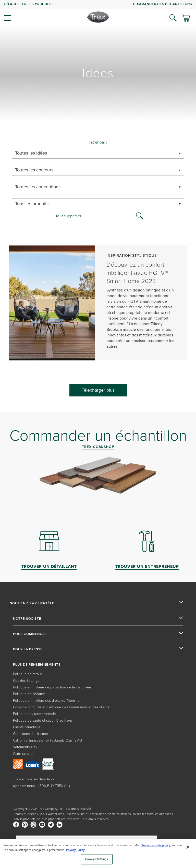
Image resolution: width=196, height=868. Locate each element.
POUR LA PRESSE (28, 649)
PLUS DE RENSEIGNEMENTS (37, 665)
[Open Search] (173, 18)
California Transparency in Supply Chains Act (48, 740)
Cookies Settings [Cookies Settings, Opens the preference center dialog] (97, 859)
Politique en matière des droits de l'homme (46, 700)
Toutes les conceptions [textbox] (38, 187)
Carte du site (23, 753)
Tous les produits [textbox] (32, 204)
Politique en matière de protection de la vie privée (52, 687)
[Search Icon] (140, 215)
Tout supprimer (68, 216)
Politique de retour (27, 674)
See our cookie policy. (156, 845)
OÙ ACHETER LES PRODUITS (28, 4)
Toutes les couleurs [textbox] (34, 170)
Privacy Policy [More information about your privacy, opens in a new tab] (75, 850)
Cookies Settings (26, 680)
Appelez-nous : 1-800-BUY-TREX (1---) (41, 786)
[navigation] (98, 13)
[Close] (188, 847)
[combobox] (98, 153)
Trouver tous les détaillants (34, 779)
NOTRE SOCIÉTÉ (27, 619)
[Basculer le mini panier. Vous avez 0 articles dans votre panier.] (186, 19)
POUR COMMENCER (30, 634)
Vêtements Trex (25, 747)
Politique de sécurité (29, 694)
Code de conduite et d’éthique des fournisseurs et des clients (61, 707)
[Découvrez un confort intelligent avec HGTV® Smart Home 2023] (98, 306)
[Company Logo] (98, 17)
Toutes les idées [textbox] (31, 153)
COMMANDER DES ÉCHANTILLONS (163, 4)
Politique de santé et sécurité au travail (43, 720)
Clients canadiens (27, 727)
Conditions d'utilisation (30, 734)
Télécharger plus (98, 390)
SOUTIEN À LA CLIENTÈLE (32, 603)
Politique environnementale (34, 714)
